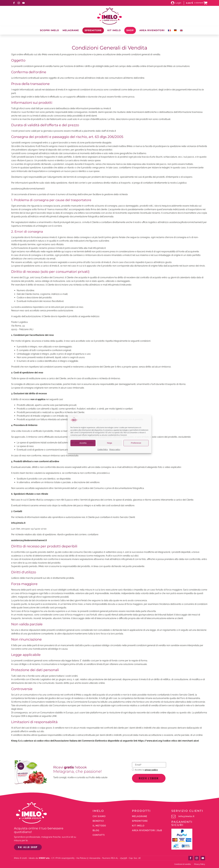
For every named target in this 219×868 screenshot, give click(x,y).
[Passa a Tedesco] (175, 30)
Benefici (98, 821)
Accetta (83, 443)
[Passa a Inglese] (181, 30)
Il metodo (99, 826)
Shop (130, 30)
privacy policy (151, 770)
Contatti (99, 835)
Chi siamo (99, 816)
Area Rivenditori (152, 30)
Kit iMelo (114, 30)
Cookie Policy (103, 449)
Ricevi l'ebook (149, 778)
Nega (109, 443)
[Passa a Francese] (169, 30)
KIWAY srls (44, 858)
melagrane (140, 816)
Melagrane (71, 30)
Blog (96, 830)
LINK (54, 716)
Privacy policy (115, 449)
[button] (176, 3)
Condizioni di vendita (183, 864)
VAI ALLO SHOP (28, 847)
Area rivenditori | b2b (147, 830)
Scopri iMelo (50, 30)
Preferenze (136, 443)
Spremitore (93, 30)
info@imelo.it (186, 816)
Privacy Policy (200, 864)
